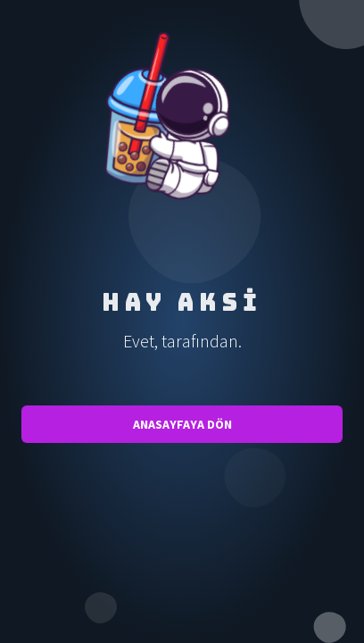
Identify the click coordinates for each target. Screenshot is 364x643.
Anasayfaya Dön (182, 424)
